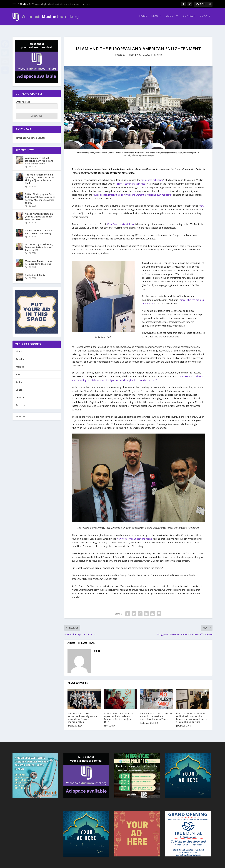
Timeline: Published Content (31, 135)
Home (143, 18)
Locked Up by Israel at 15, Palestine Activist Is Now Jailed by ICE (39, 244)
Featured (157, 52)
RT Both (130, 52)
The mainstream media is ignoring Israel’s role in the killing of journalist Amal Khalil (40, 176)
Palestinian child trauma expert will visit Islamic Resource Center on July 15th (118, 715)
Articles (20, 364)
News (155, 18)
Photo (19, 372)
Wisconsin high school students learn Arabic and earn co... (61, 4)
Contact (189, 18)
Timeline (20, 356)
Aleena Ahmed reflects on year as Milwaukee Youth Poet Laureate (39, 214)
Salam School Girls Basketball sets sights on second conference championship (82, 715)
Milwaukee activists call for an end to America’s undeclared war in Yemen (156, 713)
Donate (205, 18)
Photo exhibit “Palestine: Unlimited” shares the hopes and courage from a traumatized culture (192, 715)
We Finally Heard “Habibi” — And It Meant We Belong (40, 229)
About (171, 18)
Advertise (21, 402)
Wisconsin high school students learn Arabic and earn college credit (39, 158)
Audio (19, 379)
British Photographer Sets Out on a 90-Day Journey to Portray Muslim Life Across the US (40, 196)
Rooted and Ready (35, 272)
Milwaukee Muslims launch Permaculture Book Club (40, 260)
